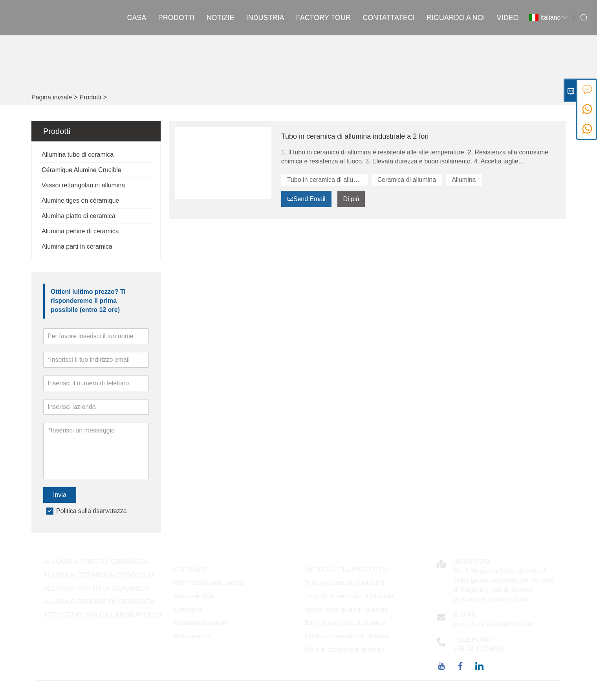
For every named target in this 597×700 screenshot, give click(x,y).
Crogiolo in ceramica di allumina (349, 596)
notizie (221, 18)
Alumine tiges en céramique (80, 201)
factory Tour (323, 18)
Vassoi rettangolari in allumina (83, 185)
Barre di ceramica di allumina (345, 623)
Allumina (464, 180)
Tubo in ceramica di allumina (344, 583)
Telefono (473, 640)
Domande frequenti (201, 623)
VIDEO (508, 18)
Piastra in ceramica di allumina (347, 636)
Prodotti (177, 18)
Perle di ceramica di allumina (345, 650)
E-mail (466, 615)
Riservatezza (192, 636)
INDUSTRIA (265, 18)
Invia (60, 495)
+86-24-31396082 (479, 649)
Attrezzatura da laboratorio (102, 615)
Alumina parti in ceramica (77, 246)
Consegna (188, 609)
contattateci (389, 18)
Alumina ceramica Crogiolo (98, 575)
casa (137, 18)
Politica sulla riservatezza (92, 511)
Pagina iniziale (52, 97)
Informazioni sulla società (209, 583)
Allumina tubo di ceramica (78, 155)
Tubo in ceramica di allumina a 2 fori (327, 180)
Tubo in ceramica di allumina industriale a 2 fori (355, 136)
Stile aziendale (194, 596)
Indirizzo (472, 562)
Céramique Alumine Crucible (81, 170)
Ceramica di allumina (407, 180)
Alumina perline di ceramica (80, 231)
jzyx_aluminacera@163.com (494, 624)
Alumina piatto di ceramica (79, 216)
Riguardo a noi (456, 18)
